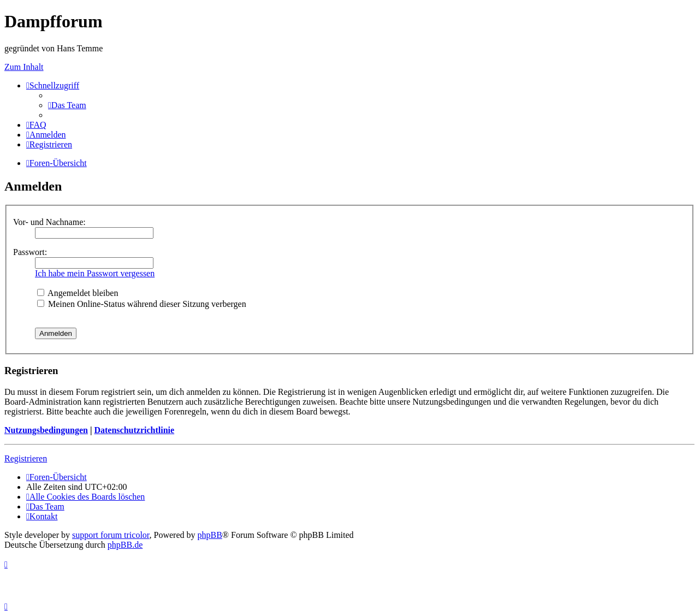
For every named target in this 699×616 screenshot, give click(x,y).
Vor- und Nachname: (49, 222)
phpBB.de (125, 545)
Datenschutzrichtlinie (134, 430)
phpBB (210, 535)
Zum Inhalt (24, 67)
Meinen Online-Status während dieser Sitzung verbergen (142, 304)
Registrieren (26, 458)
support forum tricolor (111, 535)
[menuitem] (67, 105)
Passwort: (30, 252)
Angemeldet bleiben (78, 293)
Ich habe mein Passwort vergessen (95, 273)
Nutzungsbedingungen (46, 430)
